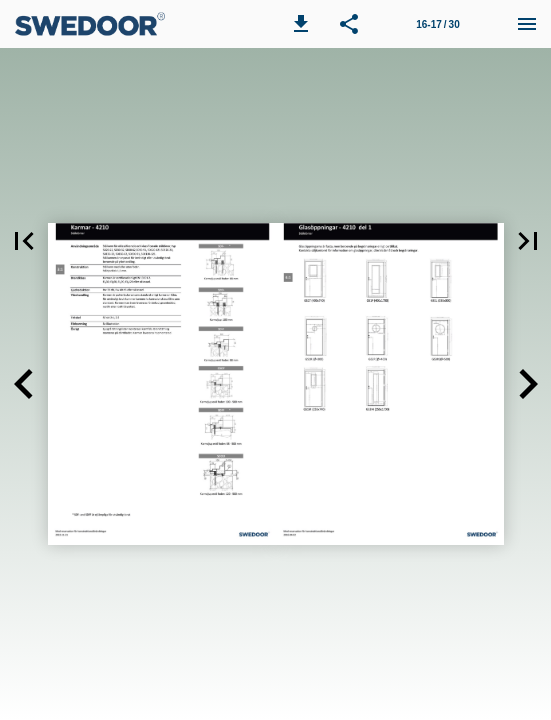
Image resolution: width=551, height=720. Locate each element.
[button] (301, 24)
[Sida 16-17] (438, 24)
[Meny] (527, 24)
